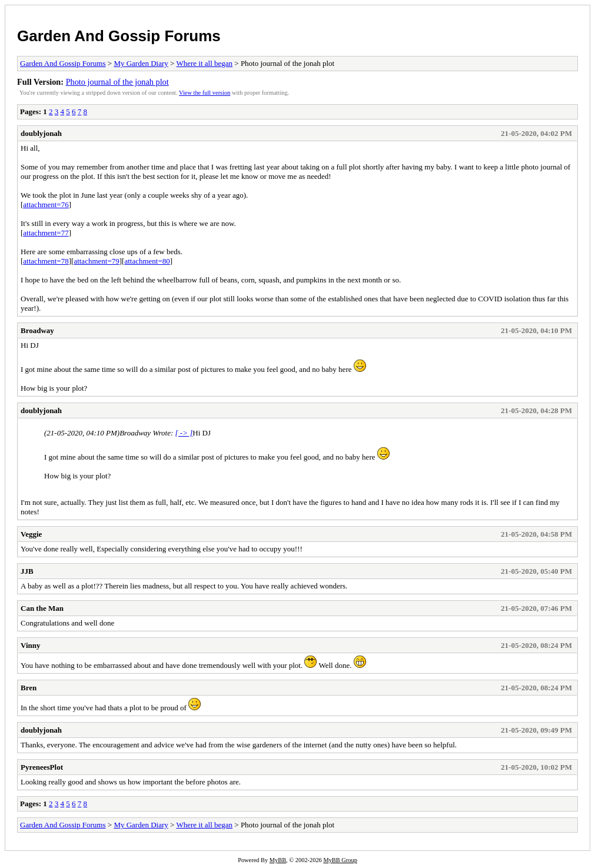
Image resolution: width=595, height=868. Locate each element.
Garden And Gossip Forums (119, 36)
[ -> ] (184, 433)
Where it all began (204, 63)
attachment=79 (96, 261)
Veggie (31, 534)
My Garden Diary (141, 63)
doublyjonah (41, 133)
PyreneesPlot (42, 767)
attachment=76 (46, 204)
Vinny (30, 645)
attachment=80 (147, 261)
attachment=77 (46, 233)
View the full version (205, 93)
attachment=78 (46, 261)
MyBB (278, 860)
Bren (29, 688)
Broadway (37, 330)
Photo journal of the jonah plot (117, 82)
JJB (27, 571)
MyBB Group (340, 860)
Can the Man (42, 608)
